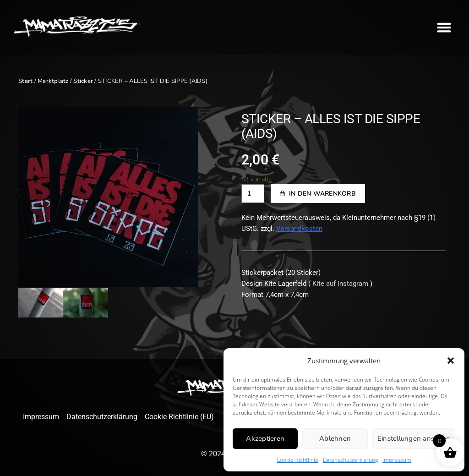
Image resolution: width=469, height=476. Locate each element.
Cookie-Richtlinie (297, 460)
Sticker (83, 81)
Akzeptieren (265, 438)
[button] (451, 361)
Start (25, 81)
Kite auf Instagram (340, 284)
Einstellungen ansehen (414, 438)
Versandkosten (299, 229)
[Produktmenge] (253, 194)
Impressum (397, 460)
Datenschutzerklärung (350, 460)
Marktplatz (53, 81)
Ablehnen (335, 438)
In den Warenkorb (322, 194)
